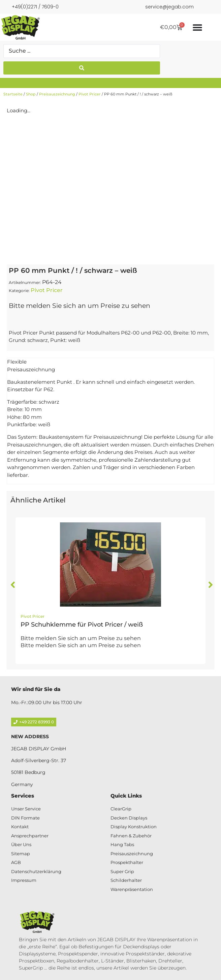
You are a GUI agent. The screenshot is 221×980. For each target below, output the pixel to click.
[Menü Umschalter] (197, 27)
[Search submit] (82, 68)
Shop (31, 94)
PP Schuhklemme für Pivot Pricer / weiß (82, 625)
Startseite (13, 94)
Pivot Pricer (90, 94)
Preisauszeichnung (57, 94)
